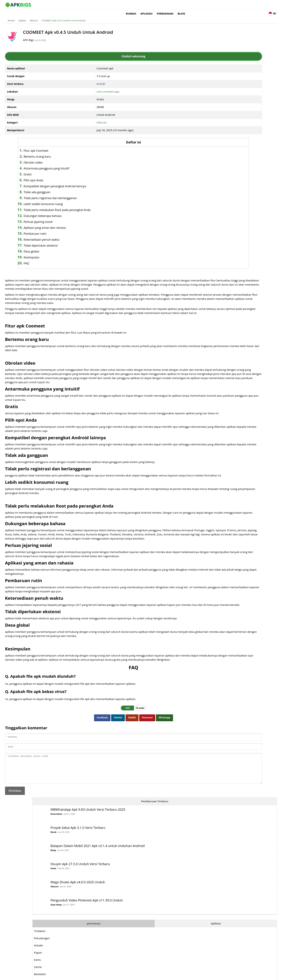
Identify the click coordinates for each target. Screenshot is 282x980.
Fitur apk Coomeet (70, 145)
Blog (219, 4)
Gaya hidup (217, 145)
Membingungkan (205, 238)
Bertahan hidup (205, 281)
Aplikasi (184, 4)
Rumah (169, 4)
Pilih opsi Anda (68, 175)
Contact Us (243, 976)
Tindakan (201, 166)
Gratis (62, 169)
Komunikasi (217, 47)
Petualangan (203, 173)
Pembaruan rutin (69, 228)
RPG (197, 252)
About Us (185, 976)
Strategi (200, 274)
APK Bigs (63, 35)
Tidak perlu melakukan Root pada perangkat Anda (91, 205)
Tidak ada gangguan (71, 187)
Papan (199, 188)
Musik (214, 64)
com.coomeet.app (100, 86)
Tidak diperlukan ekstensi (75, 240)
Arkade (199, 180)
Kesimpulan (66, 252)
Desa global (65, 246)
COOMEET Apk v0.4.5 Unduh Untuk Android (92, 15)
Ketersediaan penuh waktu (76, 234)
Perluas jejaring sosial (72, 216)
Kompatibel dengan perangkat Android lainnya (89, 181)
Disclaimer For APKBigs (205, 976)
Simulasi (200, 260)
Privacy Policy (227, 976)
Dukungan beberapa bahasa (77, 210)
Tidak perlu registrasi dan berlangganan (84, 193)
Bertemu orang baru (71, 151)
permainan (203, 4)
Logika (199, 216)
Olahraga (201, 267)
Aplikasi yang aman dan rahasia (79, 222)
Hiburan (62, 15)
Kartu (198, 195)
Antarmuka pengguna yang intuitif (81, 163)
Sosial (214, 104)
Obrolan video (67, 157)
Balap (214, 87)
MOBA (199, 224)
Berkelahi (201, 209)
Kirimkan (43, 857)
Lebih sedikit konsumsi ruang (77, 199)
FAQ (61, 258)
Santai (199, 202)
